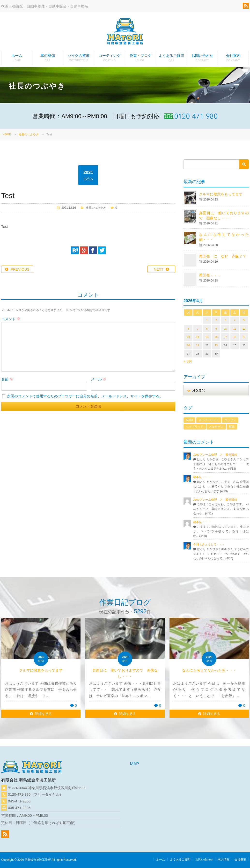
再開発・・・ (210, 275)
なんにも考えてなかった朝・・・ (209, 670)
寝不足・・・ (202, 477)
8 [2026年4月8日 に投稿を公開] (207, 329)
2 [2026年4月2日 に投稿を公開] (216, 320)
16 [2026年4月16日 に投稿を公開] (216, 337)
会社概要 (240, 860)
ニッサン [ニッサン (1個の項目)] (230, 420)
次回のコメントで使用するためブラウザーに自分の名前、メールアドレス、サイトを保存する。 (85, 396)
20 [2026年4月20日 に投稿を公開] (188, 345)
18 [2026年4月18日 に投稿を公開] (235, 337)
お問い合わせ (202, 59)
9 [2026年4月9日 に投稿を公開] (216, 329)
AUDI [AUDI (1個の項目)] (189, 420)
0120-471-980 (19, 794)
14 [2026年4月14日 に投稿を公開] (198, 337)
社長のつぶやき (29, 134)
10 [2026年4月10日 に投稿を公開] (225, 329)
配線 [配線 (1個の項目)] (232, 427)
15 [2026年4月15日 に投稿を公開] (207, 337)
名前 (7, 379)
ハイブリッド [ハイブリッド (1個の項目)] (195, 427)
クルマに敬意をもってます (221, 194)
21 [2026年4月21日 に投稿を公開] (198, 345)
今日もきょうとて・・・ (209, 544)
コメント (11, 319)
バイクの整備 (79, 59)
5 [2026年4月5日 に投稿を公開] (244, 320)
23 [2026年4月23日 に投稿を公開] (216, 345)
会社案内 (233, 59)
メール (99, 379)
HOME (7, 134)
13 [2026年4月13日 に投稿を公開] (188, 337)
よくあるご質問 (172, 59)
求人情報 (224, 860)
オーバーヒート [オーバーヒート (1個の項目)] (209, 420)
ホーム (17, 59)
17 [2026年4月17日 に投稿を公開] (225, 337)
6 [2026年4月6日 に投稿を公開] (188, 329)
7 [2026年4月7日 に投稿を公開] (198, 329)
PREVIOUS (20, 269)
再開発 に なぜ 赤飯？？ (224, 256)
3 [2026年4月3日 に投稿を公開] (225, 320)
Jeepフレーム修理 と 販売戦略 (217, 455)
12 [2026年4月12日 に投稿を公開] (244, 329)
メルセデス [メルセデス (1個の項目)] (216, 427)
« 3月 (188, 361)
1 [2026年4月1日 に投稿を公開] (207, 320)
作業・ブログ (141, 59)
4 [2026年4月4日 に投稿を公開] (235, 320)
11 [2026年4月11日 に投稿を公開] (235, 329)
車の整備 (48, 59)
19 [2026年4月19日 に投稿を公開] (244, 337)
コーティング (110, 59)
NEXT (159, 269)
